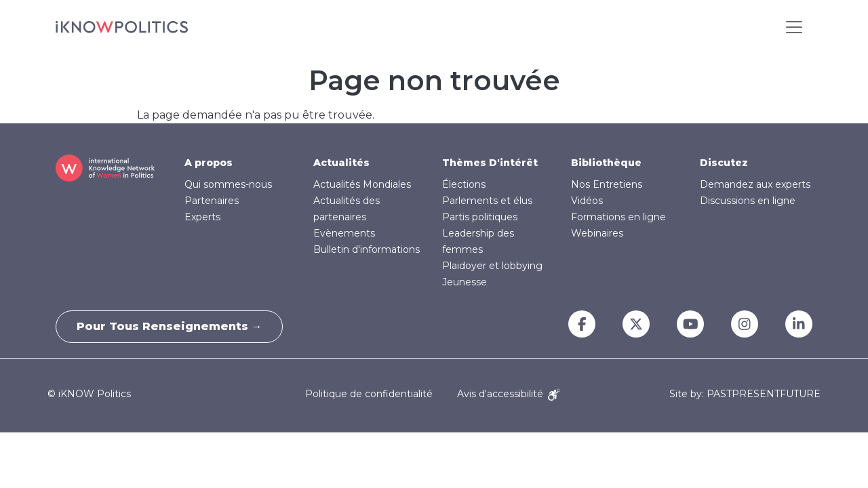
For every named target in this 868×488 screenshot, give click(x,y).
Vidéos (587, 201)
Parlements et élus (487, 201)
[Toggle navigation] (794, 27)
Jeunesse (465, 282)
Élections (464, 184)
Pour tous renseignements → (170, 326)
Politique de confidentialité (369, 394)
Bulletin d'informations (367, 249)
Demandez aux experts (755, 184)
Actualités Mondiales (362, 184)
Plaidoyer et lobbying (492, 266)
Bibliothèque (606, 163)
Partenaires (212, 201)
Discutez (724, 163)
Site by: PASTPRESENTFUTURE (745, 394)
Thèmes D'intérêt (490, 163)
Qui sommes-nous (228, 184)
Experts (202, 217)
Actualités (341, 163)
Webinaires (597, 233)
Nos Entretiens (607, 184)
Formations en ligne (618, 217)
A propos (209, 163)
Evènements (344, 233)
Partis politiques (480, 217)
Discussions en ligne (748, 201)
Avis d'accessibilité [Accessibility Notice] (508, 394)
